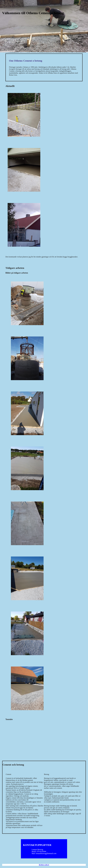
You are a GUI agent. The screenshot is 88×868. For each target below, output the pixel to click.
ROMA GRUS (44, 865)
